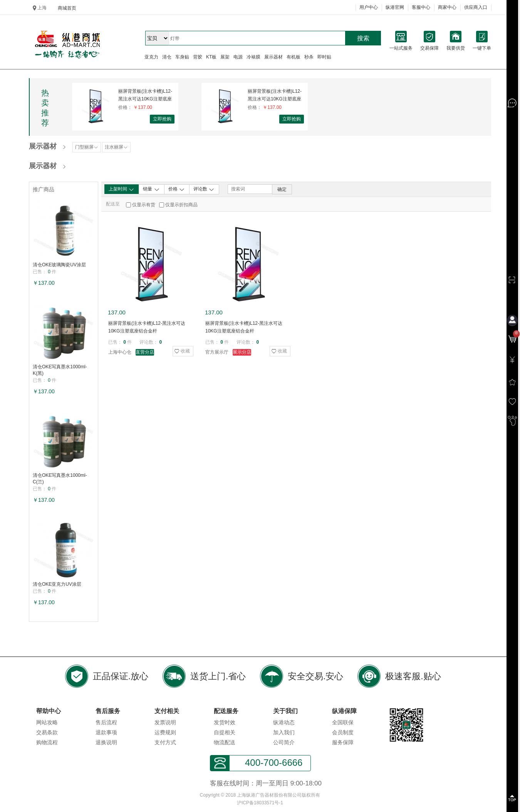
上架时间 (122, 189)
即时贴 (324, 57)
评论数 (204, 189)
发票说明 (165, 722)
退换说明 (106, 742)
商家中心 (447, 7)
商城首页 (67, 8)
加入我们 (284, 732)
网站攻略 (47, 722)
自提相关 (225, 732)
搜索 (363, 38)
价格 (177, 189)
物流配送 (225, 742)
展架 (225, 57)
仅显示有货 (144, 205)
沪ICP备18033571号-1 (260, 803)
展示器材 (273, 57)
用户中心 (369, 7)
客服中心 (421, 7)
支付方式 (165, 742)
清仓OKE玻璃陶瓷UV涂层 (59, 265)
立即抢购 (162, 119)
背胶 (198, 57)
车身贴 (182, 57)
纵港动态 (284, 722)
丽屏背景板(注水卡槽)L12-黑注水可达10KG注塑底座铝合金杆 (145, 95)
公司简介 (284, 742)
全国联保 (343, 722)
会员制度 (343, 732)
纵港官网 (395, 7)
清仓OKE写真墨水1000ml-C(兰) (60, 479)
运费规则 (165, 732)
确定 (282, 189)
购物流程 (47, 742)
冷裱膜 (253, 57)
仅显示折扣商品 (181, 205)
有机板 (294, 57)
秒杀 (309, 57)
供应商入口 (476, 7)
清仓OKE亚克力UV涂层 (57, 584)
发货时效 (225, 722)
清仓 (167, 57)
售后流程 (106, 722)
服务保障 (343, 742)
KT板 (211, 57)
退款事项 (106, 732)
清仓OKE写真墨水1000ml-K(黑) (60, 370)
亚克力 (151, 57)
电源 (238, 57)
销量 (151, 189)
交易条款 (47, 732)
